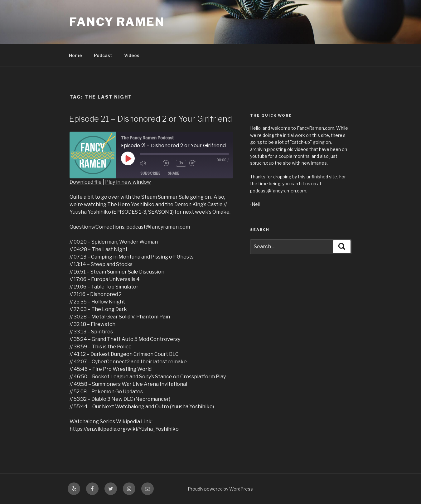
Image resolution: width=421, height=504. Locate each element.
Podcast (103, 55)
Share (173, 173)
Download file (86, 182)
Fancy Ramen (117, 22)
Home (75, 55)
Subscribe (150, 173)
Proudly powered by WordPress (220, 489)
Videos (132, 55)
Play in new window (128, 182)
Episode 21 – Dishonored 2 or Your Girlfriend (150, 119)
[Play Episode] (128, 158)
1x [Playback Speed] (181, 163)
